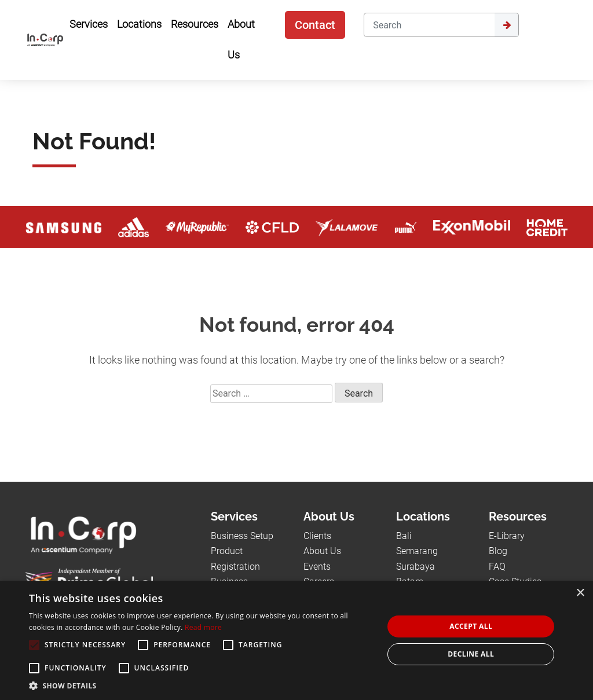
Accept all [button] (471, 626)
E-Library (507, 536)
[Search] (429, 25)
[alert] (296, 640)
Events (317, 567)
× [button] (580, 593)
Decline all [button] (471, 654)
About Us (322, 551)
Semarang (417, 551)
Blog (498, 551)
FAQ (497, 567)
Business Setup (242, 536)
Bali (404, 536)
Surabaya (416, 567)
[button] (201, 686)
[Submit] (507, 25)
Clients (317, 536)
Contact (315, 25)
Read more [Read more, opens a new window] (203, 627)
